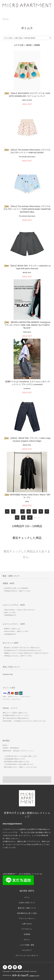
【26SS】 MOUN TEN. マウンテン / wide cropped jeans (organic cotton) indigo (27, 440)
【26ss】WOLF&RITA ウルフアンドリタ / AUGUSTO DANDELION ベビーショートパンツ (27, 95)
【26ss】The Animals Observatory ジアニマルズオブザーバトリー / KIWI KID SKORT (27, 151)
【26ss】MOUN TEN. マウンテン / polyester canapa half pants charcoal (27, 267)
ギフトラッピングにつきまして (27, 955)
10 (30, 518)
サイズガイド (27, 950)
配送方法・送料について (27, 908)
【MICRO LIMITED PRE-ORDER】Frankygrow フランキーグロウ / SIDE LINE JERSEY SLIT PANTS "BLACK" (27, 325)
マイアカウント (27, 929)
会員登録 (27, 934)
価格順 (29, 45)
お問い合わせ (27, 924)
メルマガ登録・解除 (27, 945)
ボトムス (6, 19)
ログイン (27, 940)
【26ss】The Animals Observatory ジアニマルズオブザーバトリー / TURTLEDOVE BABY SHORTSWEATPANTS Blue (27, 209)
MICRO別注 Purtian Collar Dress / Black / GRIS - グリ (27, 496)
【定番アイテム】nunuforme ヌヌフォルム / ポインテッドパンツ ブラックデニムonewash (27, 383)
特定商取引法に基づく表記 (27, 913)
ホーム (27, 897)
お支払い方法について (27, 903)
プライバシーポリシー (27, 918)
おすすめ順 (19, 45)
